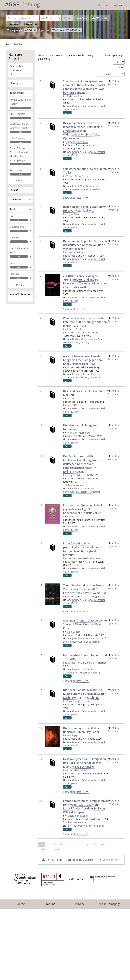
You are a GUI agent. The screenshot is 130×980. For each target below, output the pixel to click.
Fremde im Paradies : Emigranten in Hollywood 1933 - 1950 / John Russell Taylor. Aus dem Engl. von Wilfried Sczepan (85, 807)
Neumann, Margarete (78, 433)
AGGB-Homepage (110, 904)
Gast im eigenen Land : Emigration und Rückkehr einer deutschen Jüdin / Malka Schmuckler (84, 763)
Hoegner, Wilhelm (76, 252)
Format (14, 190)
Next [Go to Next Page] (45, 849)
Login (103, 5)
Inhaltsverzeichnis (75, 485)
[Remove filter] (35, 30)
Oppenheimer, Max (77, 142)
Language (118, 5)
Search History (100, 18)
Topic (13, 209)
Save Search (109, 860)
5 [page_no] (68, 844)
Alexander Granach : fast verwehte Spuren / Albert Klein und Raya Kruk (85, 624)
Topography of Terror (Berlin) (88, 826)
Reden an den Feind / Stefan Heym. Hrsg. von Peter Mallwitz (85, 209)
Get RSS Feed (52, 860)
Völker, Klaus (74, 516)
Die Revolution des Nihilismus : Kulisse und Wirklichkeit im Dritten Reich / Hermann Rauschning (85, 694)
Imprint (50, 904)
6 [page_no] (74, 844)
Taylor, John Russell (77, 816)
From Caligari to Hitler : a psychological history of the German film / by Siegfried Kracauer (80, 549)
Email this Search (81, 860)
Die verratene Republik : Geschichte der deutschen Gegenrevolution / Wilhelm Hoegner (85, 245)
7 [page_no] (81, 844)
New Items (14, 23)
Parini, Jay (72, 735)
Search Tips (31, 23)
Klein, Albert (73, 632)
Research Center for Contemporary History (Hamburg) (81, 376)
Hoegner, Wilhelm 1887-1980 (82, 475)
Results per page (114, 55)
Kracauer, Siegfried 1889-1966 (83, 558)
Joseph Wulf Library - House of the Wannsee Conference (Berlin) (84, 188)
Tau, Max (71, 398)
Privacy (80, 904)
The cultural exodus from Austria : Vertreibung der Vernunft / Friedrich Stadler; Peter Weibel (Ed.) (85, 589)
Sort (121, 67)
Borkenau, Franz (75, 96)
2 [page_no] (48, 844)
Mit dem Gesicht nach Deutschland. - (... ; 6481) (85, 657)
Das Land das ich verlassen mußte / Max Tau (85, 393)
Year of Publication (20, 294)
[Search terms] (22, 18)
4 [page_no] (61, 844)
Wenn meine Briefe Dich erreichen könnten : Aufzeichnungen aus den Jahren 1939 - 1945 (85, 322)
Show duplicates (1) (76, 198)
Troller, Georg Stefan (78, 176)
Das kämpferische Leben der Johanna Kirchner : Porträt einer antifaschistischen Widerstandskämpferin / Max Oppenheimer (83, 131)
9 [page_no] (94, 844)
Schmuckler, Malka (77, 770)
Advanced (82, 18)
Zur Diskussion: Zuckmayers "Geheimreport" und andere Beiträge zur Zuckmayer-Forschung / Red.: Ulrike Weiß (85, 282)
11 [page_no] (109, 844)
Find (68, 18)
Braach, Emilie (74, 329)
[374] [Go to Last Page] (56, 849)
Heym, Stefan (74, 214)
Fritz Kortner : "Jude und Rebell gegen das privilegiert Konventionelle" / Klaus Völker (82, 509)
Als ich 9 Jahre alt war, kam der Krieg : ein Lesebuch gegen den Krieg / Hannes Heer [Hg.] (82, 360)
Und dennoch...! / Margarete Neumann (81, 427)
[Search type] (50, 18)
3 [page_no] (55, 844)
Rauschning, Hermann (79, 701)
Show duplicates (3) (76, 612)
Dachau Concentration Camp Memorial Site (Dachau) (84, 341)
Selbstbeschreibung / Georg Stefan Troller (85, 171)
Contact (21, 904)
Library (14, 83)
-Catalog (22, 4)
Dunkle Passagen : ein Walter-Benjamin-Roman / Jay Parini (82, 730)
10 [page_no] (101, 844)
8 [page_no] (88, 844)
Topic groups (17, 93)
